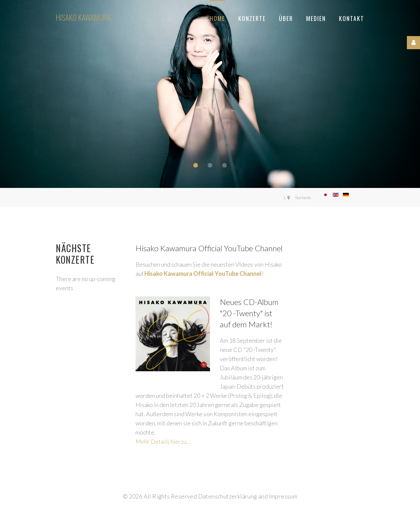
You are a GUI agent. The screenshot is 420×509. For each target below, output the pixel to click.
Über (286, 18)
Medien (316, 18)
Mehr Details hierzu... (163, 441)
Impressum (283, 496)
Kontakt (352, 18)
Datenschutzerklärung (228, 496)
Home (217, 18)
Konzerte (252, 18)
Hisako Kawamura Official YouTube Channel (203, 274)
